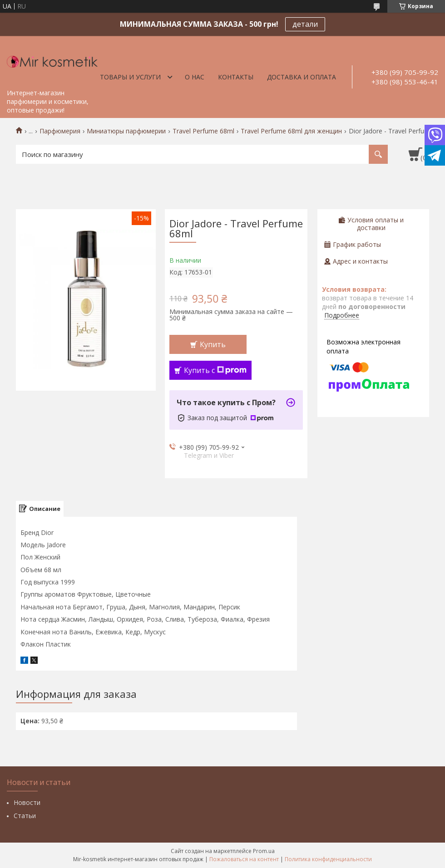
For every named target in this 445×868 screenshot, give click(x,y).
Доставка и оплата (302, 77)
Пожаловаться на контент (244, 859)
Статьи (25, 816)
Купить (213, 344)
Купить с (215, 370)
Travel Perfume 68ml (203, 131)
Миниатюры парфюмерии (126, 131)
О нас (195, 77)
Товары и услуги (130, 77)
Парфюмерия (60, 131)
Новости (27, 802)
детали (305, 24)
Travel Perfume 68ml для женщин (291, 131)
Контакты (236, 77)
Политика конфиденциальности (328, 859)
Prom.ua (264, 851)
